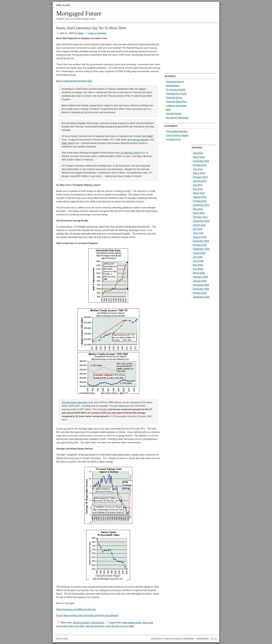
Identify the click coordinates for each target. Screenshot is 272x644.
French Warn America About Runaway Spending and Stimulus (87, 615)
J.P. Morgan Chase (130, 153)
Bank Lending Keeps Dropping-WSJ (74, 81)
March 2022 (199, 157)
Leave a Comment (97, 33)
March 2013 (199, 173)
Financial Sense (174, 98)
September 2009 (201, 249)
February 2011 (200, 217)
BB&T (151, 136)
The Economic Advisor (177, 135)
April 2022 (198, 153)
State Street (68, 143)
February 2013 (200, 177)
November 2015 (201, 161)
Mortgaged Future (79, 13)
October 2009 (200, 245)
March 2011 (199, 213)
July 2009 (198, 257)
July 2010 (198, 229)
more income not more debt (120, 626)
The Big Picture (174, 114)
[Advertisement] (185, 48)
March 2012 (199, 193)
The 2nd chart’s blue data (74, 402)
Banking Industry (81, 623)
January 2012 (200, 197)
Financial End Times (176, 94)
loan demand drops (95, 626)
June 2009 (198, 261)
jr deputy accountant (176, 106)
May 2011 (198, 209)
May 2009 (198, 265)
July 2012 (198, 185)
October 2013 (200, 165)
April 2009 (198, 269)
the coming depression (177, 118)
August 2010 (199, 225)
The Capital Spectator (177, 131)
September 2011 (201, 205)
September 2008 (201, 297)
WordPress (202, 639)
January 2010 (200, 237)
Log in (213, 639)
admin (80, 33)
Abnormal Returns (175, 82)
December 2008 (201, 285)
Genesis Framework (184, 639)
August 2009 (199, 253)
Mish (168, 110)
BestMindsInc (173, 86)
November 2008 (201, 289)
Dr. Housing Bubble (176, 90)
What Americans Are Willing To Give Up (76, 609)
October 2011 (200, 201)
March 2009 (199, 273)
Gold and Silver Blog (176, 102)
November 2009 (201, 241)
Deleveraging (98, 623)
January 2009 (200, 281)
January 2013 (200, 181)
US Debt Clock (173, 139)
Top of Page (62, 639)
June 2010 (198, 233)
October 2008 (200, 293)
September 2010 (201, 221)
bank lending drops (132, 623)
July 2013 (198, 169)
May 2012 (198, 189)
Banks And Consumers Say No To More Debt (91, 28)
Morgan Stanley (141, 140)
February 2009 (200, 277)
